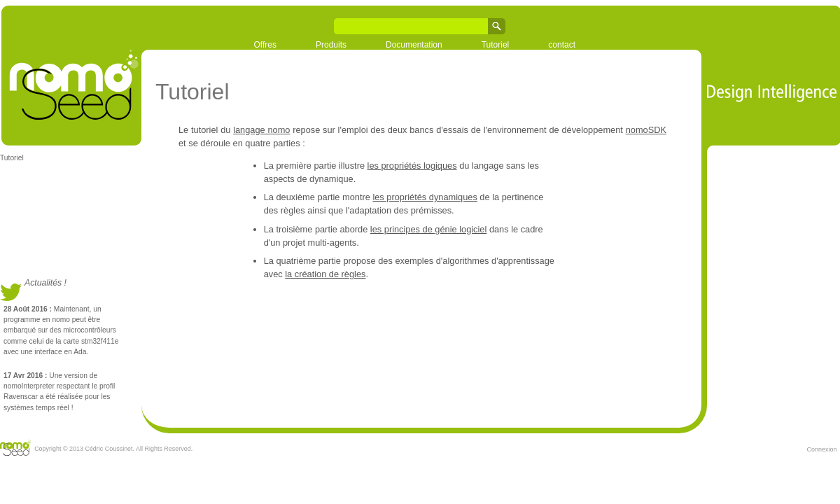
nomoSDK (646, 130)
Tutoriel (496, 45)
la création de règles (325, 274)
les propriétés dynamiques (425, 197)
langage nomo (261, 130)
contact (562, 45)
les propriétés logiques (412, 166)
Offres (265, 45)
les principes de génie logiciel (428, 229)
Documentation (414, 45)
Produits (331, 45)
